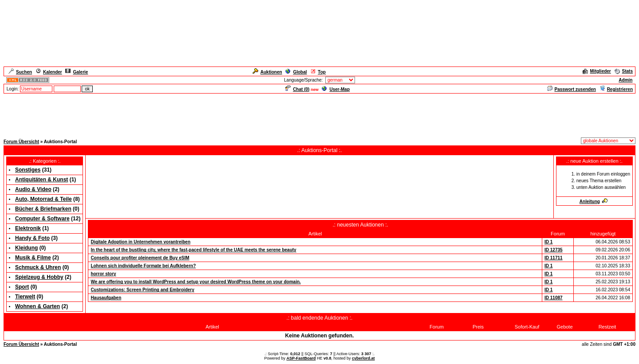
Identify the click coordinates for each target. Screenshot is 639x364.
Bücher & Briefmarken (43, 209)
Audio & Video (33, 189)
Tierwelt (25, 297)
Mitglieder (597, 71)
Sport (22, 287)
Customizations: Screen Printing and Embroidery (142, 290)
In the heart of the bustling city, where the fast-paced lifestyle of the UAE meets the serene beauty (193, 250)
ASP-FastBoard (301, 358)
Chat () (297, 89)
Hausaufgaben (106, 298)
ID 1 (548, 242)
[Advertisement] (319, 114)
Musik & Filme (33, 258)
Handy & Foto (32, 238)
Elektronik (28, 228)
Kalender (49, 72)
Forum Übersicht (21, 142)
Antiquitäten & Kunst (41, 180)
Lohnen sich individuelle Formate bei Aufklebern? (143, 266)
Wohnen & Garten (37, 306)
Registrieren (616, 89)
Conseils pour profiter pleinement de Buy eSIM (140, 258)
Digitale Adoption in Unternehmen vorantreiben (140, 242)
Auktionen (267, 72)
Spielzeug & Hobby (39, 277)
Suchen (20, 72)
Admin (625, 80)
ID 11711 (554, 258)
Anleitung (594, 202)
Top (318, 72)
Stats (624, 71)
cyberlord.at (363, 358)
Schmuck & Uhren (38, 267)
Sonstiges (28, 170)
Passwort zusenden (572, 89)
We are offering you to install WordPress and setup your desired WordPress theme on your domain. (195, 282)
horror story (103, 274)
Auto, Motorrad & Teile (43, 199)
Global (296, 72)
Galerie (77, 72)
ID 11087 (554, 298)
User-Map (336, 89)
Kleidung (26, 248)
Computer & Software (42, 219)
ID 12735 (554, 250)
